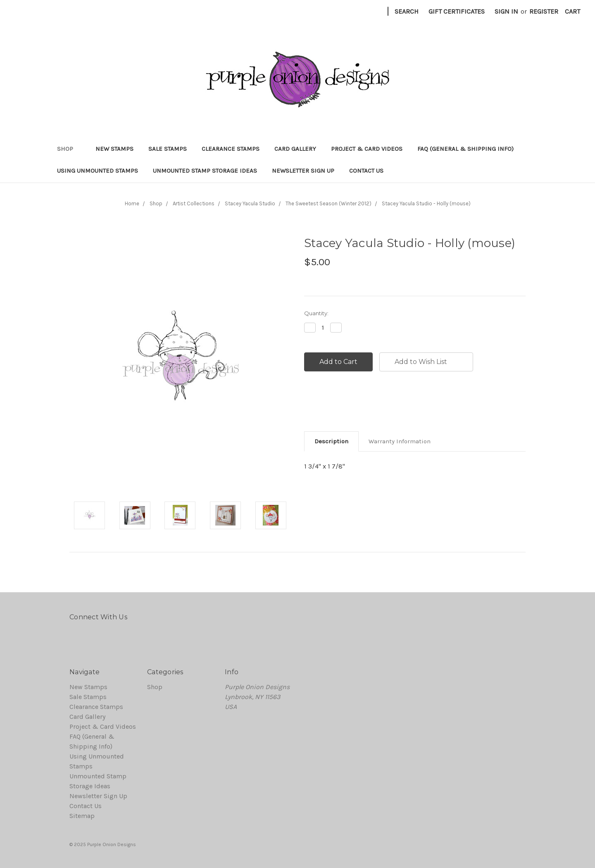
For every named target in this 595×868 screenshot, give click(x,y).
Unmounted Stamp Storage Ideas (205, 171)
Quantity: (316, 313)
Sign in (506, 11)
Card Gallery (295, 149)
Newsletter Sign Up (303, 171)
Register (544, 11)
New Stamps (114, 149)
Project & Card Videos (367, 149)
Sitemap (82, 816)
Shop (69, 149)
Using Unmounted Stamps (98, 171)
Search (407, 11)
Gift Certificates (457, 11)
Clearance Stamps (231, 149)
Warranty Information (400, 441)
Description (331, 441)
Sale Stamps (168, 149)
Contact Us (366, 171)
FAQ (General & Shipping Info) (465, 149)
